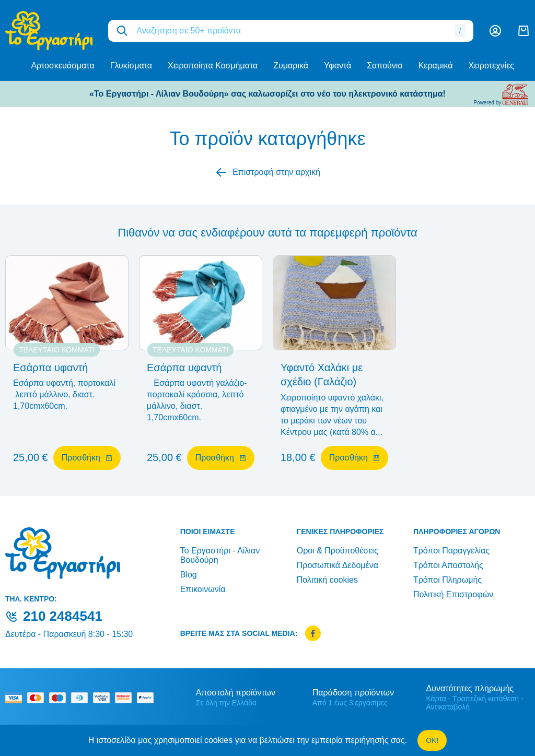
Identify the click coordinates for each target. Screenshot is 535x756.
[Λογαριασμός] (495, 31)
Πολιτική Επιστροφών (453, 594)
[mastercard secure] (126, 698)
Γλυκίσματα (131, 66)
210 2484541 (63, 616)
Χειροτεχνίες (491, 66)
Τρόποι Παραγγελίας (451, 551)
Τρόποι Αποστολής (448, 565)
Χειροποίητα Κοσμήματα (213, 66)
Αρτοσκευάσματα (62, 66)
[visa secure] (104, 698)
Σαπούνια (385, 66)
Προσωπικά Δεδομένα (338, 565)
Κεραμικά (436, 66)
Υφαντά (338, 66)
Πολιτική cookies (327, 580)
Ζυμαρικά (291, 66)
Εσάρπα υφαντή (50, 368)
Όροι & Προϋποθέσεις (338, 551)
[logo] (49, 31)
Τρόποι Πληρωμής (447, 580)
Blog (189, 575)
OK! (432, 740)
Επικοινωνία (203, 589)
